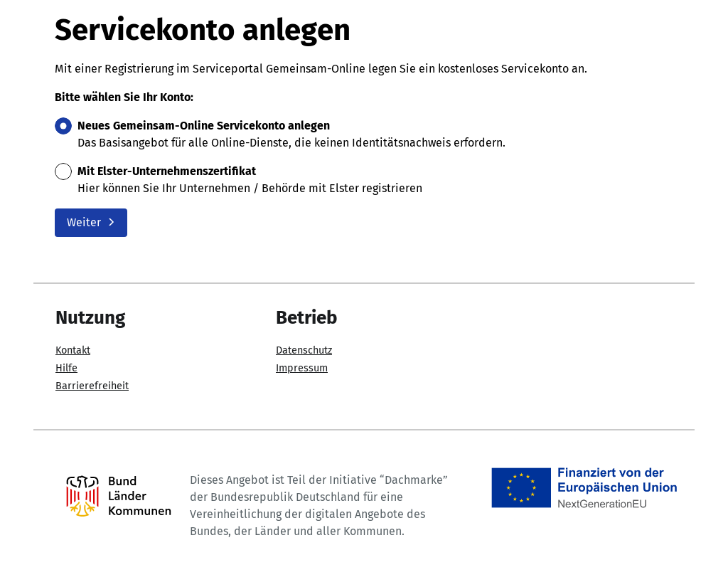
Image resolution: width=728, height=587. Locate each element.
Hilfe (66, 368)
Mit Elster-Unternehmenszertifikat (167, 171)
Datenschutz (304, 350)
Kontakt (73, 350)
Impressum (302, 368)
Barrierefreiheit (92, 386)
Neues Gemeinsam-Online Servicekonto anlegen (204, 126)
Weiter (91, 222)
